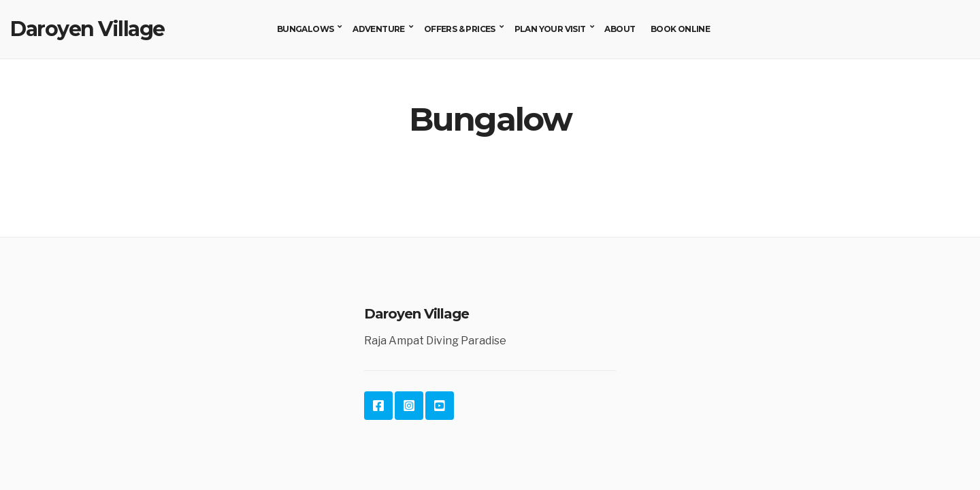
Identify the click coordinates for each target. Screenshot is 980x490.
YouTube (440, 406)
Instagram (409, 406)
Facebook (378, 406)
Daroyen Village (87, 29)
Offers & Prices (460, 29)
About (620, 29)
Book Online (680, 29)
